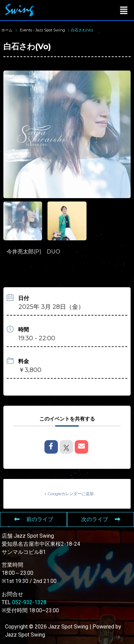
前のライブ (34, 519)
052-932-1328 (29, 602)
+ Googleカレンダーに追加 (69, 494)
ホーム (7, 30)
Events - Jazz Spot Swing (42, 30)
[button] (124, 10)
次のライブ (101, 519)
